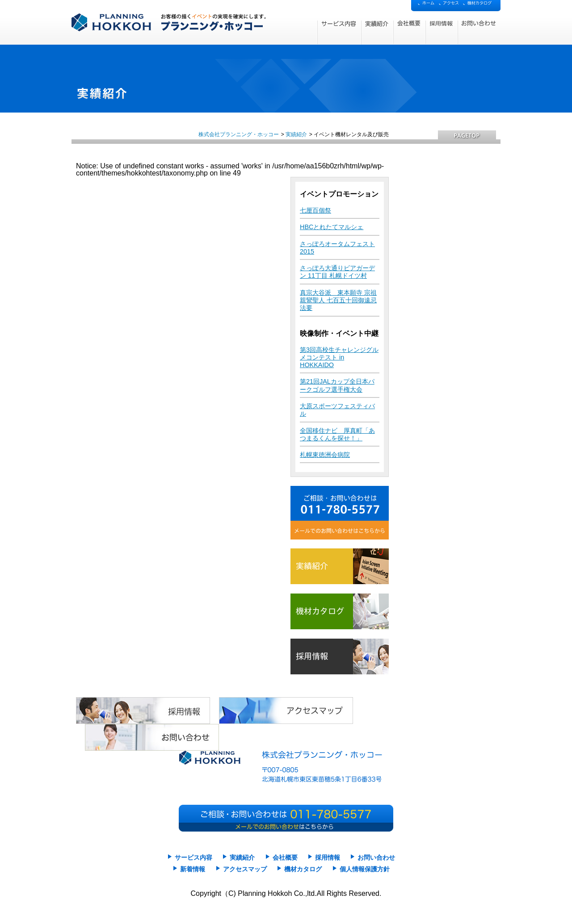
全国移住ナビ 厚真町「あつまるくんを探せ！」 (337, 434)
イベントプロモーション (339, 194)
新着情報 (193, 869)
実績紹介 (296, 134)
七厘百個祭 (315, 210)
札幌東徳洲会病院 (325, 455)
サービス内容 (193, 858)
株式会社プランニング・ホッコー (239, 134)
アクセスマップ (245, 869)
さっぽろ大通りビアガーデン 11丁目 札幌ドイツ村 (337, 272)
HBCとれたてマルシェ (332, 227)
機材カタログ (303, 869)
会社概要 (285, 858)
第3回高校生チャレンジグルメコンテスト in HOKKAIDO (339, 357)
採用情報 (328, 858)
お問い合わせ (376, 858)
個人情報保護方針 (365, 869)
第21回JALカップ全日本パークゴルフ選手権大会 (337, 385)
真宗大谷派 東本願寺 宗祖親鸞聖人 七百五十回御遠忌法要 (338, 300)
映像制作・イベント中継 (339, 333)
